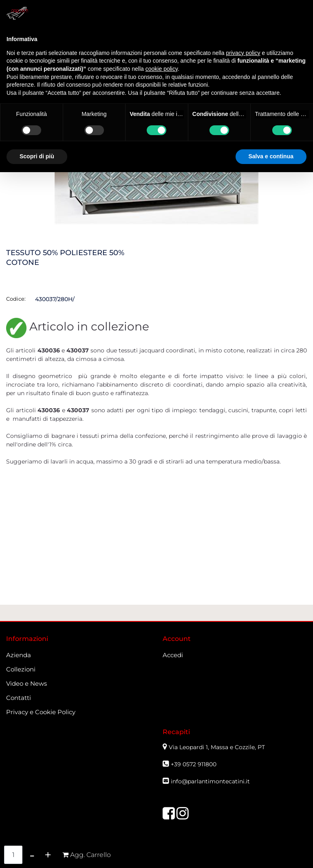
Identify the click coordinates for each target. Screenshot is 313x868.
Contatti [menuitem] (19, 698)
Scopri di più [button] (37, 156)
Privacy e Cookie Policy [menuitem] (41, 712)
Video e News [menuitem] (26, 683)
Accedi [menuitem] (173, 655)
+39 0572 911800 (194, 764)
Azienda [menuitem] (19, 655)
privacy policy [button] (243, 53)
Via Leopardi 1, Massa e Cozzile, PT (218, 747)
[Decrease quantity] (32, 855)
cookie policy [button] (162, 69)
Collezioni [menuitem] (21, 669)
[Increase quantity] (48, 855)
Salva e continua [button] (271, 156)
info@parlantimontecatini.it (210, 781)
